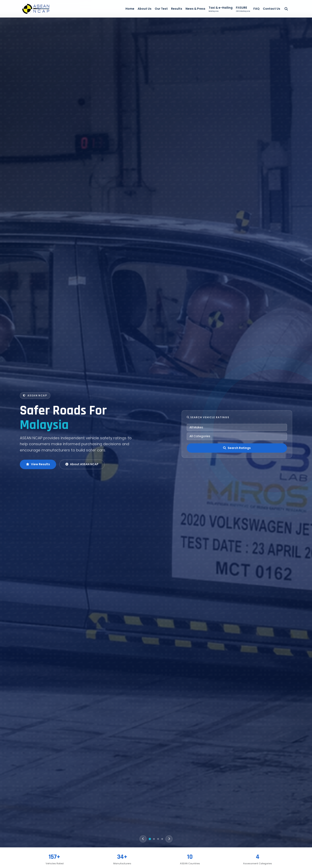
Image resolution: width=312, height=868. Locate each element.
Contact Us (272, 9)
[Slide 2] (154, 839)
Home (130, 9)
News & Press (195, 9)
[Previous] (143, 839)
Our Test (161, 9)
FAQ (256, 9)
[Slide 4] (162, 839)
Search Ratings (237, 448)
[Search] (286, 9)
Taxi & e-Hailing (221, 9)
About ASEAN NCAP (82, 464)
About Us (145, 9)
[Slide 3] (158, 839)
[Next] (169, 839)
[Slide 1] (150, 839)
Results (177, 9)
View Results (38, 464)
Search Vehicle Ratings (208, 417)
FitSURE (243, 9)
